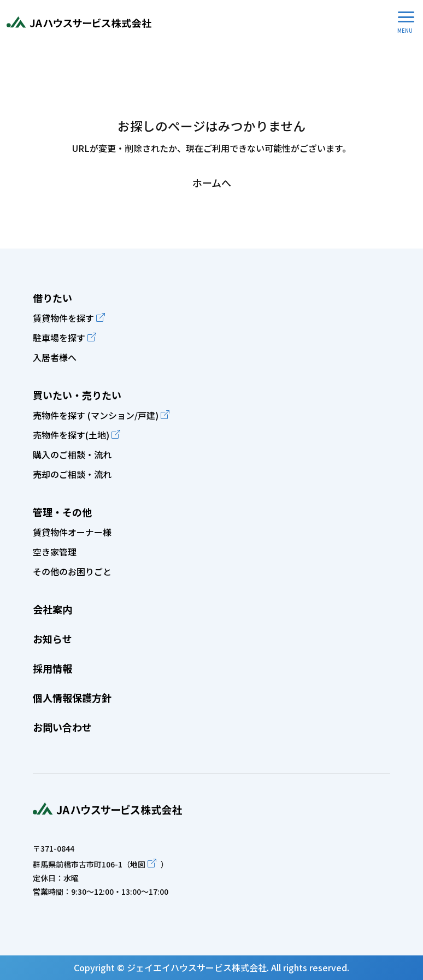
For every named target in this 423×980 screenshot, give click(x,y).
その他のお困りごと (72, 571)
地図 (138, 864)
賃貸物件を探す (63, 318)
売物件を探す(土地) (71, 435)
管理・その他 (62, 512)
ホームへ (212, 182)
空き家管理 (55, 552)
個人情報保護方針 (72, 698)
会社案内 (52, 609)
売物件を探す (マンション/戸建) (96, 415)
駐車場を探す (59, 338)
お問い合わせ (62, 727)
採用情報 (52, 668)
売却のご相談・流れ (72, 474)
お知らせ (52, 639)
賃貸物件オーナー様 (72, 532)
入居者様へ (55, 357)
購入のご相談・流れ (72, 454)
